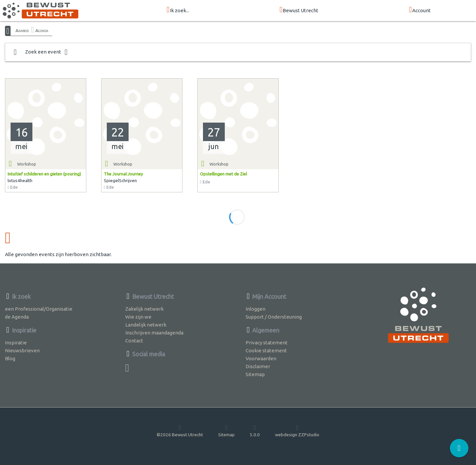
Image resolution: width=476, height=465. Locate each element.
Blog (10, 358)
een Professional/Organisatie (39, 309)
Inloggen (256, 309)
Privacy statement (267, 343)
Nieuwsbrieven (22, 350)
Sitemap (255, 374)
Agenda (42, 30)
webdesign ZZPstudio (297, 431)
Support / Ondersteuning (274, 317)
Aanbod (22, 30)
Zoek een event (41, 52)
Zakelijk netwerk (144, 309)
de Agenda (17, 317)
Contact (134, 341)
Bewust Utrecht (299, 10)
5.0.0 (255, 431)
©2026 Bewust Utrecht (180, 431)
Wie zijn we (138, 317)
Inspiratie (16, 343)
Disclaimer (258, 366)
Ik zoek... (178, 10)
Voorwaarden (261, 358)
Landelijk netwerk (146, 325)
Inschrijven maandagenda (154, 333)
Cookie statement (266, 350)
